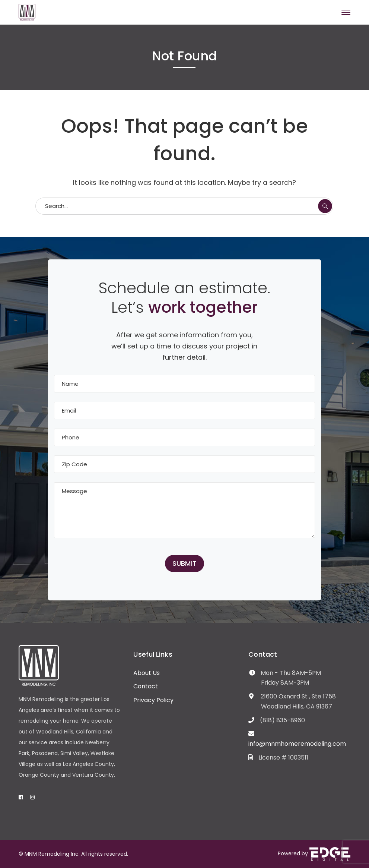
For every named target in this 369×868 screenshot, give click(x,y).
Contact (146, 686)
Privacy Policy (153, 700)
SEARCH (325, 206)
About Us (147, 673)
